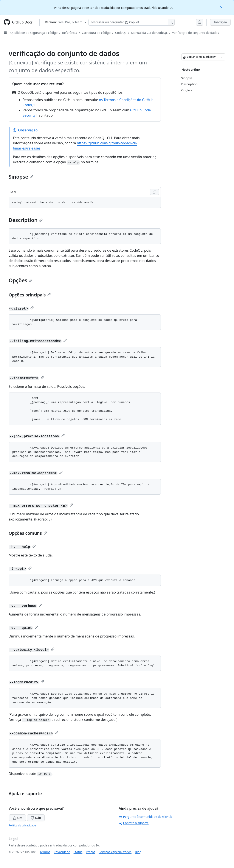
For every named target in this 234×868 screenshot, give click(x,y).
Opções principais (30, 295)
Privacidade (62, 852)
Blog (138, 852)
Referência (70, 33)
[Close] (222, 7)
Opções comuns (28, 533)
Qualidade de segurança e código (34, 33)
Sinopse (21, 177)
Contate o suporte (134, 823)
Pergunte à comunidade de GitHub (146, 817)
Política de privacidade (22, 825)
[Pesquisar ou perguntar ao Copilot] (132, 22)
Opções (21, 280)
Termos (45, 852)
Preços (91, 852)
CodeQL (121, 33)
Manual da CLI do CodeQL (149, 33)
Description (26, 220)
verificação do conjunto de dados (196, 33)
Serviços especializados (115, 852)
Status (78, 852)
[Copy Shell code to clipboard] (154, 192)
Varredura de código (96, 33)
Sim (17, 818)
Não (36, 818)
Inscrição (220, 22)
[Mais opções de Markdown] (222, 57)
